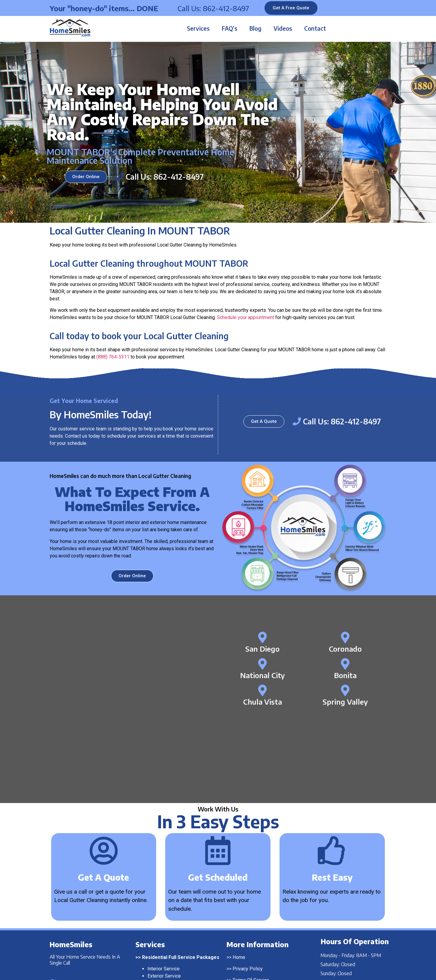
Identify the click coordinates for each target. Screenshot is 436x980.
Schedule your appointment (246, 317)
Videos (283, 28)
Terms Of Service (251, 891)
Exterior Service (164, 886)
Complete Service (166, 893)
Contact (315, 28)
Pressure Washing (167, 920)
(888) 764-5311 (113, 357)
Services (198, 28)
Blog (255, 28)
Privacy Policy (248, 879)
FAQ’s (230, 28)
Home (239, 868)
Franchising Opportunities (260, 914)
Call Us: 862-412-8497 (213, 8)
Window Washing (165, 927)
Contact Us (244, 902)
